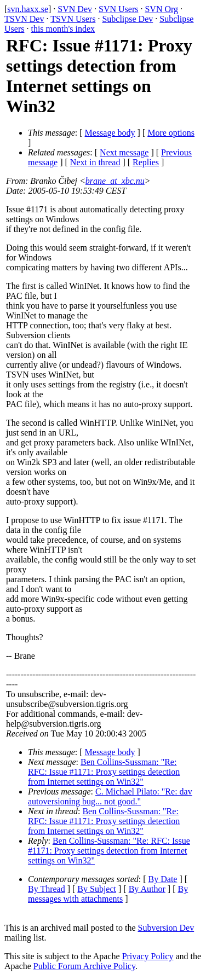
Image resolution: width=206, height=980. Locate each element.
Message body (110, 133)
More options (171, 133)
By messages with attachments (108, 894)
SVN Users (118, 9)
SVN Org (161, 9)
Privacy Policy (148, 956)
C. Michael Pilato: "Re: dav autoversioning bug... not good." (110, 796)
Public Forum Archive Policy (84, 966)
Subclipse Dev (127, 19)
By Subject (97, 889)
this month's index (63, 29)
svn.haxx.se (28, 9)
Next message (124, 152)
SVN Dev (75, 9)
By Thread (47, 889)
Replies (146, 162)
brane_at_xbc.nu (115, 181)
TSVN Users (73, 19)
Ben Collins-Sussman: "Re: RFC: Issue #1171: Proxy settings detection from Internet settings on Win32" (104, 772)
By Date (163, 879)
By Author (147, 889)
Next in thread (95, 162)
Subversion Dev (166, 928)
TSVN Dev (24, 19)
